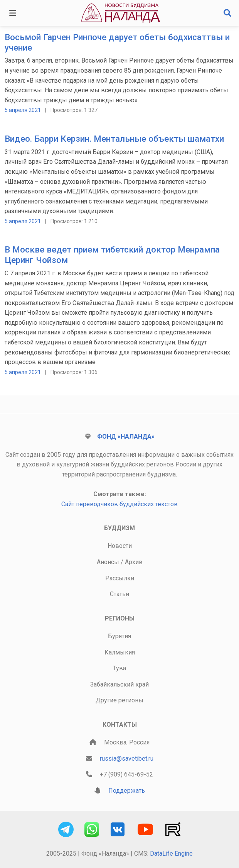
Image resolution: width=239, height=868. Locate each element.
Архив (134, 562)
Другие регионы (119, 700)
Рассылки (120, 578)
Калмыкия (120, 652)
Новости (120, 546)
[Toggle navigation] (13, 13)
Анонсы (108, 562)
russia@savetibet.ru (127, 759)
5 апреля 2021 (23, 110)
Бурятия (119, 636)
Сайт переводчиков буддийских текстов (119, 504)
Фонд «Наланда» (126, 437)
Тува (119, 668)
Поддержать (127, 791)
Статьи (119, 594)
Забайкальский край (119, 684)
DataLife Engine (171, 854)
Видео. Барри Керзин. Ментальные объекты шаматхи (114, 139)
